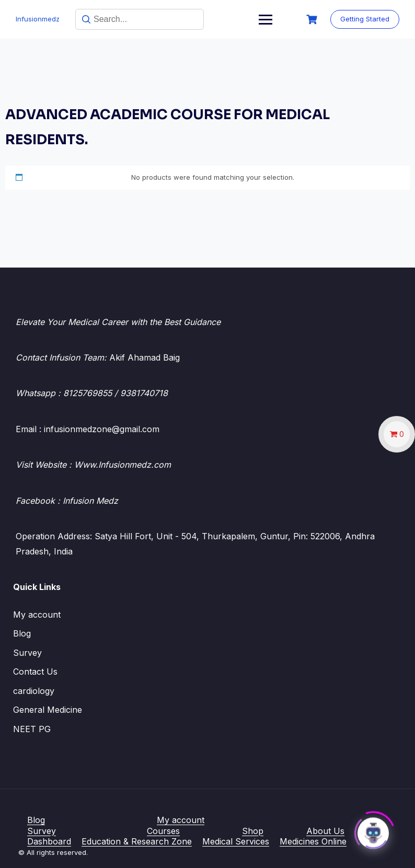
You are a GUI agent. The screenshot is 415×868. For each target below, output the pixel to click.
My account (37, 615)
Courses (163, 831)
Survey (27, 653)
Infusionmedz (38, 19)
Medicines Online (313, 841)
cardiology (34, 691)
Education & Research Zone (137, 841)
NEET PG (32, 729)
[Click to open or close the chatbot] (373, 831)
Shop (253, 831)
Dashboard (49, 841)
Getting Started (365, 19)
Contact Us (35, 672)
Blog (22, 633)
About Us (325, 831)
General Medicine (48, 710)
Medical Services (236, 841)
